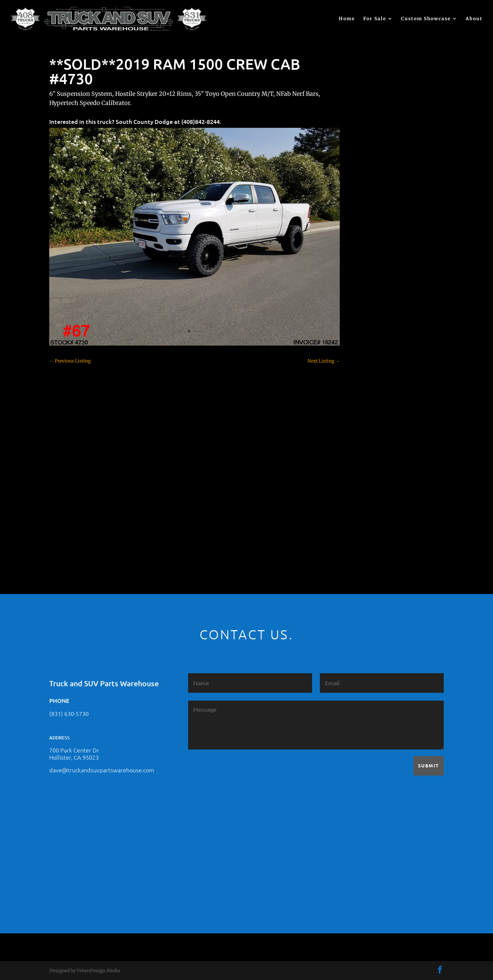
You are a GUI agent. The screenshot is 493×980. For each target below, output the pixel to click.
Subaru (367, 488)
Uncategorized (375, 522)
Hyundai (368, 419)
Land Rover (371, 453)
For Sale (375, 19)
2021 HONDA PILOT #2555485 (391, 208)
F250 (364, 385)
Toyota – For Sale (378, 511)
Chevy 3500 (372, 317)
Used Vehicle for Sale (381, 533)
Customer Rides (376, 339)
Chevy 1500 (372, 294)
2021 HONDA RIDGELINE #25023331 (398, 176)
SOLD (365, 476)
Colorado (369, 328)
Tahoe (366, 499)
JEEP (364, 431)
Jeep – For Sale (375, 442)
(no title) (368, 240)
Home (347, 19)
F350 (364, 396)
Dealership (371, 351)
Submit (429, 765)
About (474, 19)
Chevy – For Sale (377, 282)
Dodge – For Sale (377, 362)
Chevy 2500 (372, 305)
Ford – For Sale (375, 408)
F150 (364, 374)
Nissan (367, 465)
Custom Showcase (426, 19)
